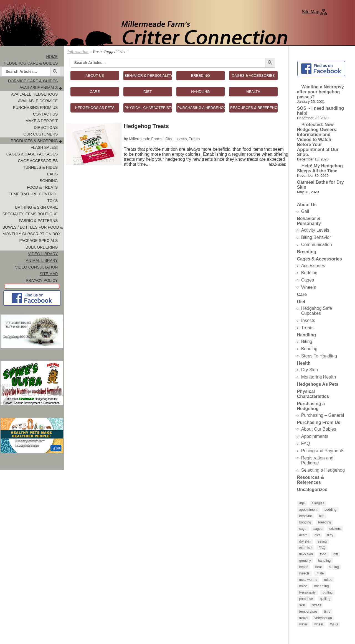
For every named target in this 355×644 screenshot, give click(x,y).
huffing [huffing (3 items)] (334, 567)
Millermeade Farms (146, 139)
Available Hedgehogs (34, 94)
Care (302, 294)
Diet (169, 139)
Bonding (49, 181)
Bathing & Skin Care (37, 207)
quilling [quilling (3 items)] (325, 599)
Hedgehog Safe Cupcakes (317, 311)
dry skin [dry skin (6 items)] (305, 541)
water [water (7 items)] (303, 624)
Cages (308, 280)
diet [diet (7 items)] (317, 535)
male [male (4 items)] (320, 573)
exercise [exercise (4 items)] (305, 548)
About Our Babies (319, 429)
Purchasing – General (323, 415)
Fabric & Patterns (38, 221)
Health (304, 363)
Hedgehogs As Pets (318, 384)
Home (52, 57)
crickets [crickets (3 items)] (335, 529)
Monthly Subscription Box (32, 234)
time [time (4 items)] (327, 612)
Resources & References (311, 480)
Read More (277, 165)
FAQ (306, 444)
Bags (52, 174)
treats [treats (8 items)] (303, 618)
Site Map (310, 12)
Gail (305, 211)
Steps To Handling (319, 356)
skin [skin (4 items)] (302, 605)
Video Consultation (36, 267)
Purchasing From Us (35, 108)
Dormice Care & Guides (33, 81)
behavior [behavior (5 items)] (306, 516)
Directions (46, 127)
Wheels (309, 287)
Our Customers (40, 134)
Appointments (315, 436)
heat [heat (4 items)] (319, 567)
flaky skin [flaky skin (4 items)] (306, 554)
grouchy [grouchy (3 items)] (305, 561)
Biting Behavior (316, 237)
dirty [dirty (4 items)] (330, 535)
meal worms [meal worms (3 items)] (308, 580)
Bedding (309, 273)
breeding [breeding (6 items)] (325, 522)
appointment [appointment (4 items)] (308, 510)
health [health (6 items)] (304, 567)
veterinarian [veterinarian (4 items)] (323, 618)
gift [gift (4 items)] (336, 554)
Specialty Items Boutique (30, 214)
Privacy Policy (42, 280)
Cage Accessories (38, 161)
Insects (181, 139)
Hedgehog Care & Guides (31, 63)
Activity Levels (315, 230)
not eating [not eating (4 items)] (322, 586)
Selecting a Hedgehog (323, 470)
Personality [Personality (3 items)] (307, 592)
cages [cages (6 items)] (318, 529)
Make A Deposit (42, 121)
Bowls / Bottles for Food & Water (33, 227)
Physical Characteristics (313, 394)
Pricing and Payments (323, 451)
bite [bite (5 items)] (322, 516)
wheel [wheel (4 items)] (319, 624)
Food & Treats (42, 187)
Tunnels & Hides (40, 167)
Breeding (307, 252)
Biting (307, 342)
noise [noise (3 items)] (303, 586)
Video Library (43, 254)
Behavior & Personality (309, 221)
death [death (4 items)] (303, 535)
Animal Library (42, 260)
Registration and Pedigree (317, 460)
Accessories (313, 266)
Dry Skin (310, 370)
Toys (53, 201)
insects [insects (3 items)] (304, 573)
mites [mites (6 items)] (328, 580)
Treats (194, 139)
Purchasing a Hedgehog (311, 406)
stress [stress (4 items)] (316, 605)
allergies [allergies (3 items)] (318, 503)
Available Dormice (38, 101)
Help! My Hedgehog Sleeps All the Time (320, 168)
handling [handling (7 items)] (324, 561)
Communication (317, 245)
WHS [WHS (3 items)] (334, 624)
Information (78, 52)
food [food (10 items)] (323, 554)
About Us (307, 205)
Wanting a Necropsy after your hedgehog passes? (320, 92)
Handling (306, 335)
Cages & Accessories (319, 259)
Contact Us (45, 114)
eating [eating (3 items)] (322, 541)
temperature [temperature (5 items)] (308, 612)
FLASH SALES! (44, 147)
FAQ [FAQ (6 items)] (322, 548)
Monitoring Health (319, 377)
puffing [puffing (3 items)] (328, 592)
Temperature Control (33, 194)
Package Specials (38, 241)
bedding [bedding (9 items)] (330, 510)
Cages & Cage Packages (32, 154)
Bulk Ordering (42, 247)
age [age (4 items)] (302, 503)
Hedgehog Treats (146, 126)
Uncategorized (312, 490)
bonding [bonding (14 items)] (305, 522)
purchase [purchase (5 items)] (306, 599)
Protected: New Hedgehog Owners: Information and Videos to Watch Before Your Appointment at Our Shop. (318, 140)
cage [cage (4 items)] (303, 529)
